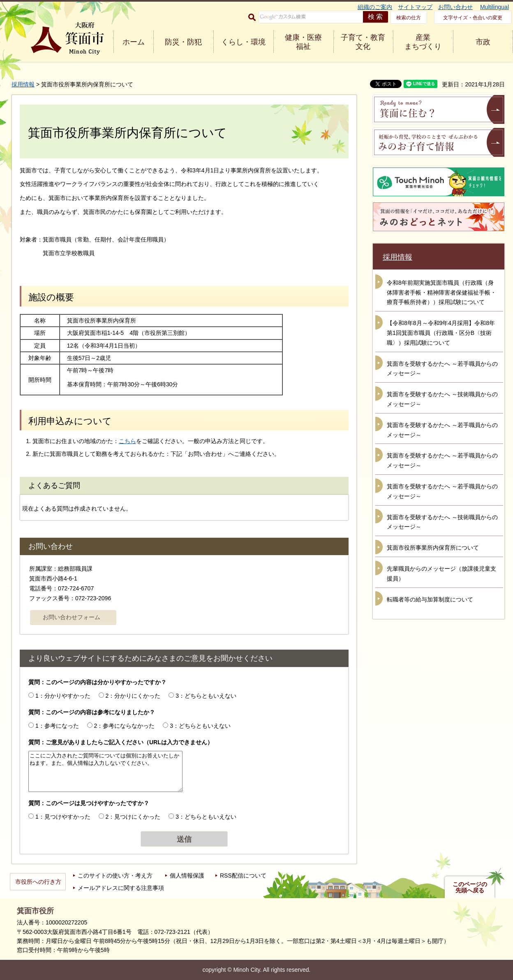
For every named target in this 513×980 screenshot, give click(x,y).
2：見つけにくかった (133, 817)
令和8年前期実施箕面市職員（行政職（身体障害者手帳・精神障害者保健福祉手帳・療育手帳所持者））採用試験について (441, 293)
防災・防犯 (183, 42)
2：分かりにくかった (133, 696)
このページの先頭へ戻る (470, 887)
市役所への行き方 (38, 882)
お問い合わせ (455, 7)
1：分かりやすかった (63, 696)
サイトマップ (415, 7)
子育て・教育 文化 (363, 42)
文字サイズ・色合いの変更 (473, 18)
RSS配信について (243, 875)
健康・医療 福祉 (303, 42)
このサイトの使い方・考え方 (115, 875)
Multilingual (495, 7)
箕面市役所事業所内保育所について (433, 548)
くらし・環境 (243, 42)
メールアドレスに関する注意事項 (121, 888)
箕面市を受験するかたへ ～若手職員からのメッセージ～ (442, 369)
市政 (483, 42)
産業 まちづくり (423, 42)
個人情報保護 (187, 875)
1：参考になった (57, 726)
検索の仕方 (409, 18)
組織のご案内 (375, 7)
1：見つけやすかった (63, 817)
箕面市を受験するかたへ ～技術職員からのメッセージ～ (442, 399)
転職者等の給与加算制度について (430, 599)
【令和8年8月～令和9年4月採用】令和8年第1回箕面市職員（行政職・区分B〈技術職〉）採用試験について (441, 333)
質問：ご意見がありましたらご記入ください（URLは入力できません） (121, 742)
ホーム (134, 42)
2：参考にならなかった (125, 726)
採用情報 (23, 84)
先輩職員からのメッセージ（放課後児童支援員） (441, 574)
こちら (127, 441)
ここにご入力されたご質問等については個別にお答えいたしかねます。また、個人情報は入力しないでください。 (105, 771)
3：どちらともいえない (206, 696)
